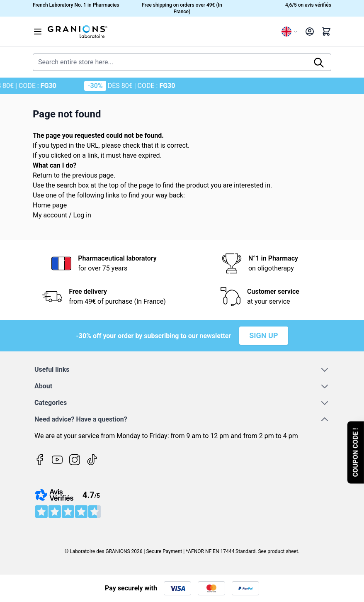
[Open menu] (38, 32)
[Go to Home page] (161, 32)
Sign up (263, 335)
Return (42, 175)
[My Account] (310, 32)
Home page (50, 205)
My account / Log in (62, 215)
